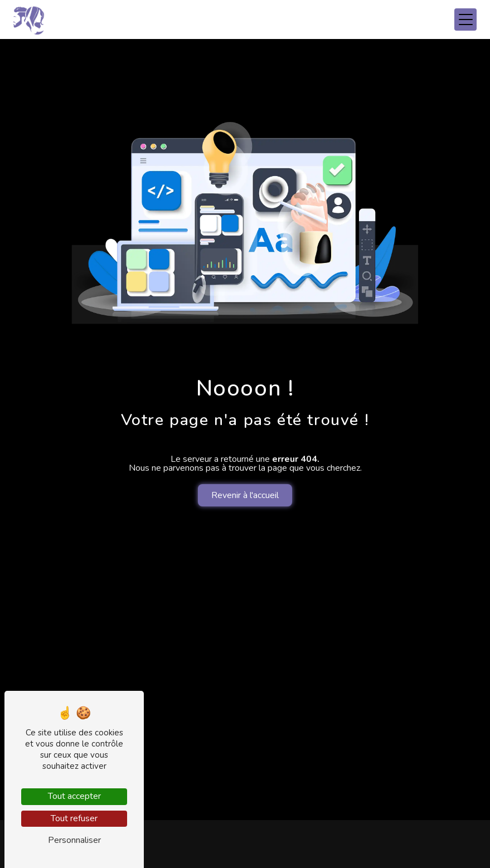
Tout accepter (74, 796)
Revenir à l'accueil (245, 495)
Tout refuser (74, 818)
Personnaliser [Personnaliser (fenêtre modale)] (74, 840)
